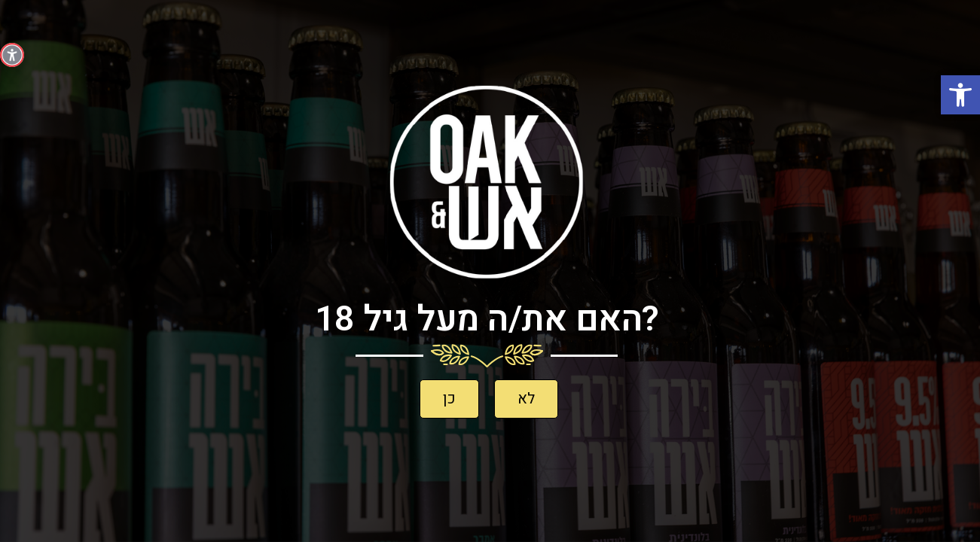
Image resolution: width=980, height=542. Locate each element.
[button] (960, 95)
